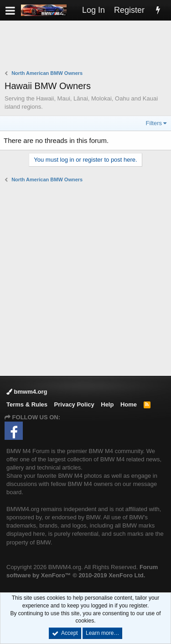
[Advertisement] (88, 46)
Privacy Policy (74, 404)
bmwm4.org (27, 392)
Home (129, 404)
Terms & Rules (27, 404)
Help (107, 404)
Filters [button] (154, 123)
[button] (10, 10)
